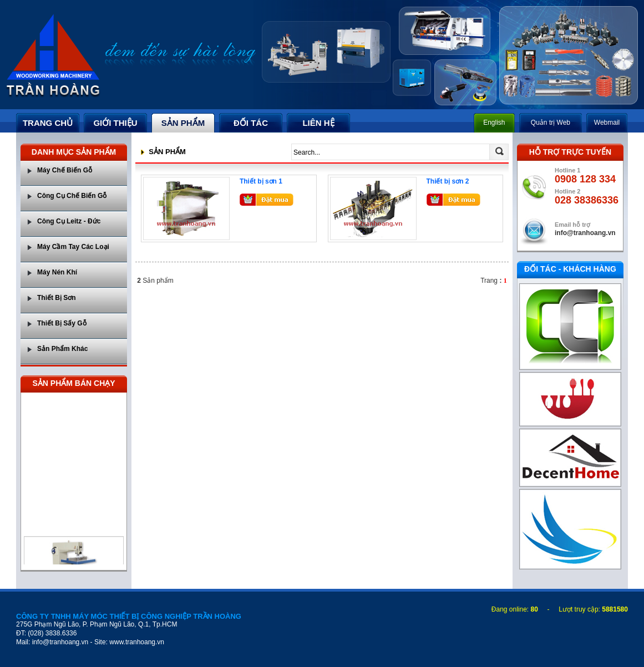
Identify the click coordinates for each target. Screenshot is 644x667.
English (494, 123)
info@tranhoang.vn (585, 233)
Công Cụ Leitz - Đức (69, 221)
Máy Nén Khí (57, 272)
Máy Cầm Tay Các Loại (73, 247)
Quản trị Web (551, 123)
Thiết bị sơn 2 (448, 181)
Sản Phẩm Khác (62, 349)
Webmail (607, 123)
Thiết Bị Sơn (57, 298)
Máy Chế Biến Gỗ (65, 170)
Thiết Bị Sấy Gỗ (62, 323)
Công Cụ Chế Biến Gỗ (72, 196)
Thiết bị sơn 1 (261, 181)
